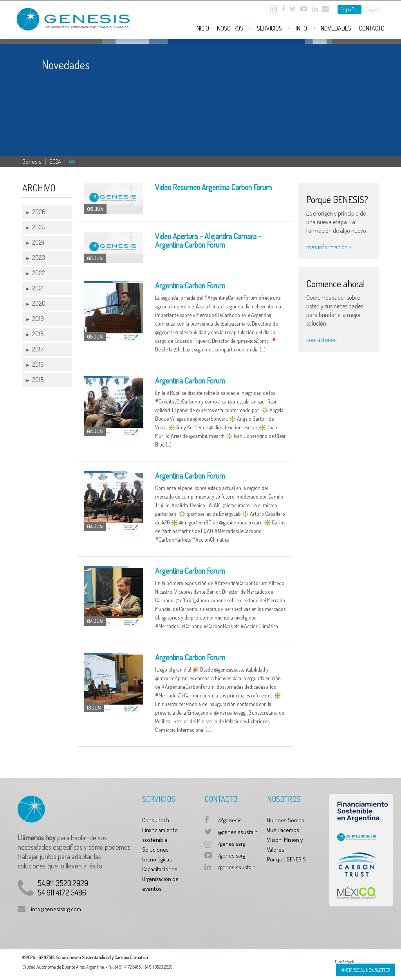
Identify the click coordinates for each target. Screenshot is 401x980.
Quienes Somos (286, 820)
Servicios (269, 28)
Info (301, 28)
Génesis (32, 161)
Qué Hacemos (283, 830)
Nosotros (230, 28)
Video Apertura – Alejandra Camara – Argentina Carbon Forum (208, 240)
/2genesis (230, 820)
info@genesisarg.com (56, 909)
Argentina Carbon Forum (190, 285)
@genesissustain (238, 832)
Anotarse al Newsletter (365, 970)
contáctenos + (323, 340)
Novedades (336, 28)
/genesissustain (237, 867)
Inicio (202, 28)
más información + (329, 247)
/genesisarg (231, 844)
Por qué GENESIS (286, 859)
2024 (55, 161)
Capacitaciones (160, 869)
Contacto (372, 28)
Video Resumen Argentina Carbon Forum (213, 187)
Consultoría (156, 820)
